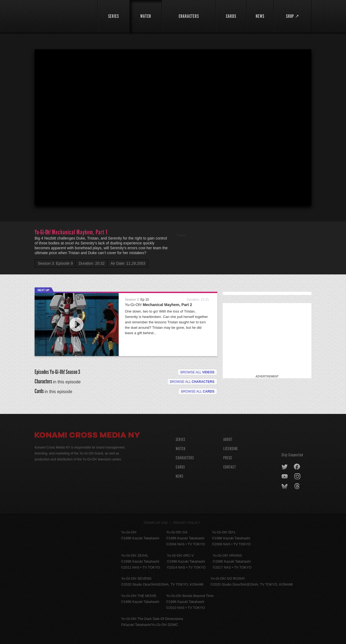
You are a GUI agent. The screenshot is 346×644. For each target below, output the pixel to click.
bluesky (285, 486)
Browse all (197, 372)
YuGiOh (63, 16)
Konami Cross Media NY (87, 436)
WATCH (181, 449)
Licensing (231, 449)
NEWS (179, 476)
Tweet (181, 235)
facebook (297, 467)
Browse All (198, 391)
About (228, 439)
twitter (285, 467)
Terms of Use (156, 523)
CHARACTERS (185, 458)
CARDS (180, 467)
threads (298, 486)
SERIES (180, 439)
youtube (285, 477)
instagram (298, 477)
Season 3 (73, 372)
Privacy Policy (187, 523)
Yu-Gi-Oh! (158, 305)
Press (228, 458)
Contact (230, 467)
